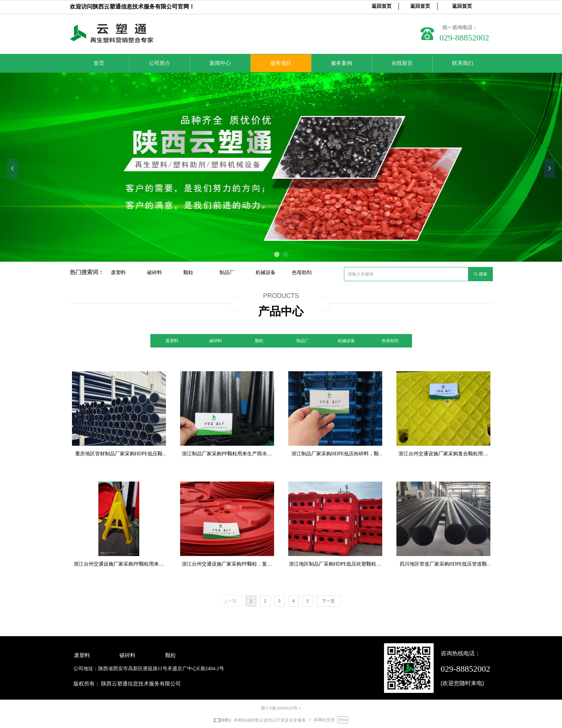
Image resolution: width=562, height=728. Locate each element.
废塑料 (118, 272)
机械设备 (266, 272)
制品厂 (227, 272)
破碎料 (155, 272)
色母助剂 (302, 272)
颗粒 (188, 272)
